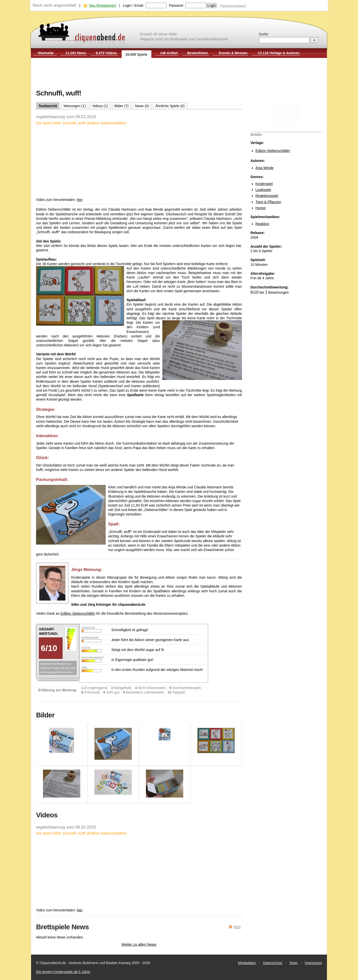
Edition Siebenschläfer (273, 151)
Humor (261, 208)
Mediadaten (247, 963)
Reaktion (262, 224)
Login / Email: (133, 5)
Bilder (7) (121, 106)
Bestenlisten (198, 53)
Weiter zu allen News (139, 944)
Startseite (46, 53)
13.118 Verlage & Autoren (279, 53)
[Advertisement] (179, 74)
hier (80, 200)
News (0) (142, 106)
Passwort (176, 5)
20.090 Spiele (136, 54)
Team (294, 963)
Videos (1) (100, 106)
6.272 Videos (106, 53)
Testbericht (48, 106)
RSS (237, 927)
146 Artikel (169, 53)
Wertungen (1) (74, 106)
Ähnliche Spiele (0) (170, 106)
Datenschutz (273, 963)
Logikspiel (263, 190)
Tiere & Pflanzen (268, 202)
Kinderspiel (264, 184)
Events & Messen (233, 53)
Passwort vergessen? (233, 6)
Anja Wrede (265, 168)
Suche (263, 34)
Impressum (313, 963)
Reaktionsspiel (267, 196)
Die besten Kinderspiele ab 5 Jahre (63, 972)
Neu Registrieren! (103, 5)
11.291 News (76, 53)
